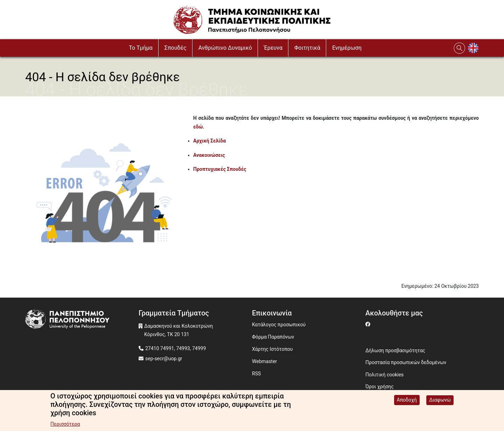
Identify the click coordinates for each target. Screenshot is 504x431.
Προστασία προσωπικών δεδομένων (406, 362)
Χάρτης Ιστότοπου (272, 349)
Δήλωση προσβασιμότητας (395, 350)
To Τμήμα (141, 48)
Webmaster (264, 361)
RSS (256, 374)
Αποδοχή (407, 403)
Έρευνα (273, 48)
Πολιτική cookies (384, 375)
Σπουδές (176, 48)
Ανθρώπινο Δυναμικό (225, 48)
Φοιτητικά (307, 48)
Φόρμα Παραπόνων (273, 337)
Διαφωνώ (440, 403)
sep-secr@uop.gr (164, 359)
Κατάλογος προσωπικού (279, 325)
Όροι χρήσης (380, 387)
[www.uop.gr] (82, 320)
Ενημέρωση (347, 48)
